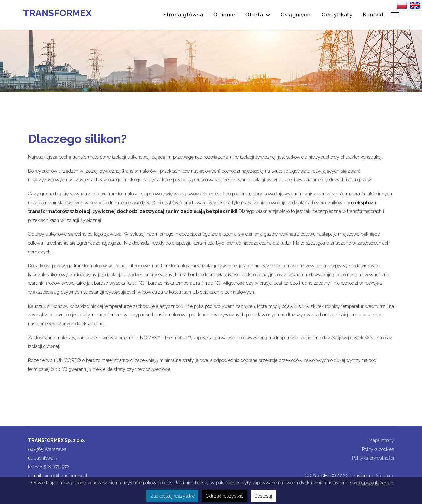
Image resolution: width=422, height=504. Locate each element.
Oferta (254, 15)
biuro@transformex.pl (65, 476)
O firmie (224, 15)
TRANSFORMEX (57, 13)
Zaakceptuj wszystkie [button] (172, 496)
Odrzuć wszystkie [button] (225, 496)
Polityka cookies (378, 449)
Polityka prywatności (373, 458)
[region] (211, 61)
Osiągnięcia (296, 15)
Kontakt (373, 15)
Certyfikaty (337, 15)
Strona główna (183, 15)
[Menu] (395, 15)
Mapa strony (381, 440)
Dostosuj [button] (263, 496)
